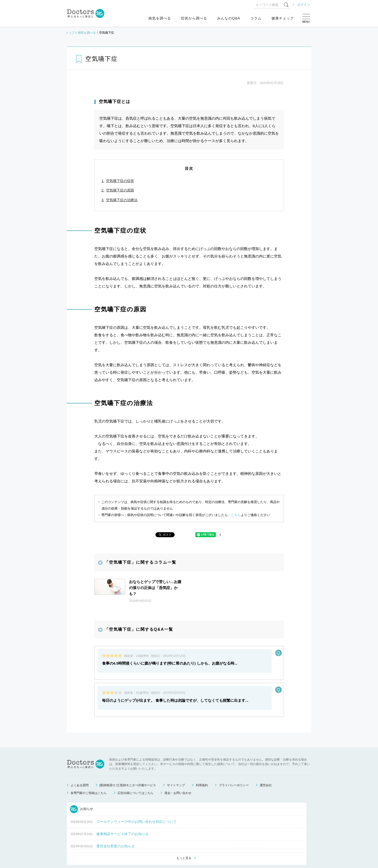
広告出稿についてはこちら (135, 781)
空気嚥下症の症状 (120, 181)
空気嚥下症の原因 (120, 190)
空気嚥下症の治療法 (122, 200)
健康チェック (283, 18)
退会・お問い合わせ (178, 781)
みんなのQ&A (229, 18)
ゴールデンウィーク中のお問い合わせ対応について (136, 809)
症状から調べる (194, 18)
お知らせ (82, 797)
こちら (236, 515)
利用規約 (202, 773)
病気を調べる (160, 18)
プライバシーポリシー (234, 773)
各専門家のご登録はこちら (89, 781)
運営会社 (266, 773)
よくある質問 (80, 773)
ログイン (304, 5)
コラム (256, 18)
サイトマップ (176, 773)
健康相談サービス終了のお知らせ (123, 821)
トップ (70, 33)
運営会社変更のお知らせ (116, 834)
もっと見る (184, 846)
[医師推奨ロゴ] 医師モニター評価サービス (128, 773)
